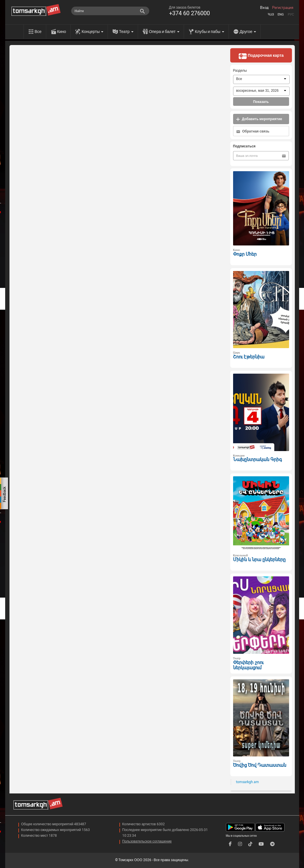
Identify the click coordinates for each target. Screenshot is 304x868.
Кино (62, 32)
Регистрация (283, 8)
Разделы (240, 71)
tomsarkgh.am (247, 782)
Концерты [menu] (92, 32)
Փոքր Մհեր (245, 254)
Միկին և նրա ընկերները (259, 560)
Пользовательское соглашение (147, 841)
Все (38, 32)
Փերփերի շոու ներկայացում (248, 665)
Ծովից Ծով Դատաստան (260, 765)
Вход (264, 8)
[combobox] (261, 79)
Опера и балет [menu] (164, 32)
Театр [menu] (126, 32)
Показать (261, 102)
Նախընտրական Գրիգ (257, 460)
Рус (291, 14)
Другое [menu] (248, 32)
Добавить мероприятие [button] (259, 119)
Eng (281, 14)
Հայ (271, 14)
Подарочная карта (261, 56)
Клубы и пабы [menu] (210, 32)
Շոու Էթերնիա (249, 357)
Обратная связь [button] (253, 131)
